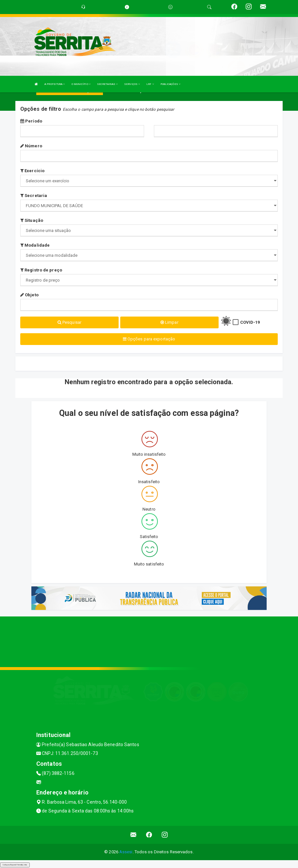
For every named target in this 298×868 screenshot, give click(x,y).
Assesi (126, 852)
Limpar (169, 322)
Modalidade (35, 245)
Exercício (32, 171)
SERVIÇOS (132, 84)
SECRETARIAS (107, 84)
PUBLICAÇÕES (170, 84)
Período (31, 121)
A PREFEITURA (55, 84)
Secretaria (34, 196)
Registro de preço (41, 270)
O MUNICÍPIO (81, 84)
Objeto (29, 295)
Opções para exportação (149, 339)
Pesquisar (69, 322)
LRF (150, 84)
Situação (32, 220)
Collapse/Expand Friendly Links (15, 865)
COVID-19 (250, 322)
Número (31, 146)
